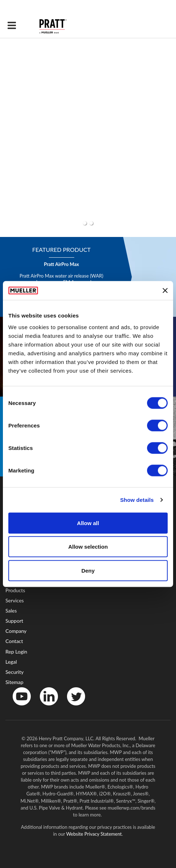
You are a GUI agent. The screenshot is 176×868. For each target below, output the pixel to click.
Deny (88, 570)
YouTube (18, 707)
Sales (11, 611)
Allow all (88, 523)
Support (14, 621)
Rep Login (16, 652)
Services (15, 600)
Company (16, 631)
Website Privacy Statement (94, 834)
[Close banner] (165, 291)
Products (15, 590)
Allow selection (88, 547)
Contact (14, 641)
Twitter (72, 707)
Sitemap (14, 682)
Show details (137, 500)
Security (14, 672)
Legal (11, 662)
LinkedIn (45, 707)
